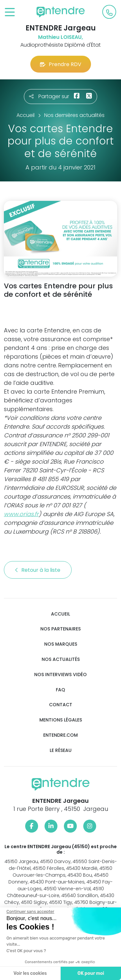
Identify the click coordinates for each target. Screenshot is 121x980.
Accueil (60, 614)
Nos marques (61, 644)
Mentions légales (61, 720)
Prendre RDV (61, 64)
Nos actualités (61, 659)
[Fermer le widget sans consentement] (30, 912)
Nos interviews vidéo (60, 675)
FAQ (60, 690)
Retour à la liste (38, 570)
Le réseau (61, 750)
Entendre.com (60, 735)
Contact (61, 705)
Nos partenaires (60, 629)
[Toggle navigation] (10, 12)
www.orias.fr (21, 514)
